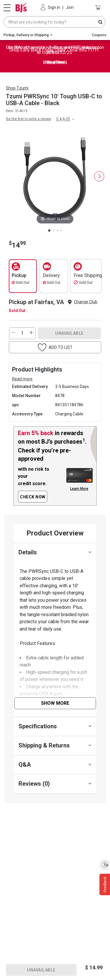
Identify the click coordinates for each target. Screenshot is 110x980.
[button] (55, 347)
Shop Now (55, 62)
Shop (17, 88)
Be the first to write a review (29, 119)
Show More (55, 703)
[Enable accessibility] (105, 864)
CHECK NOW (33, 497)
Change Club (86, 302)
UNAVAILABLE (69, 333)
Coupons (99, 35)
